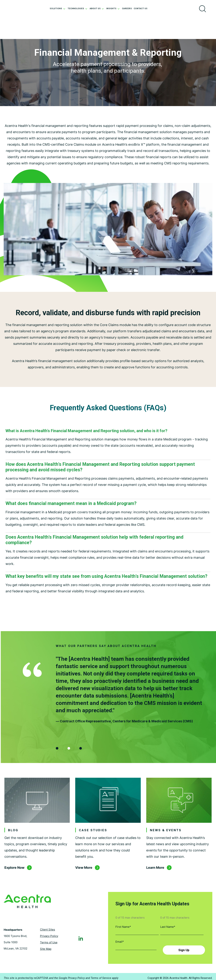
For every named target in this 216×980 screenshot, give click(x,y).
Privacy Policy (49, 934)
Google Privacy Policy (72, 975)
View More (84, 869)
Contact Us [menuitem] (141, 9)
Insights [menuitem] (113, 9)
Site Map (46, 947)
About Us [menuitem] (97, 9)
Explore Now (14, 869)
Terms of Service (101, 975)
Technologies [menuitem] (78, 9)
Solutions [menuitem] (58, 9)
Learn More (155, 869)
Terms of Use (49, 941)
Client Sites (48, 928)
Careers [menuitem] (127, 9)
